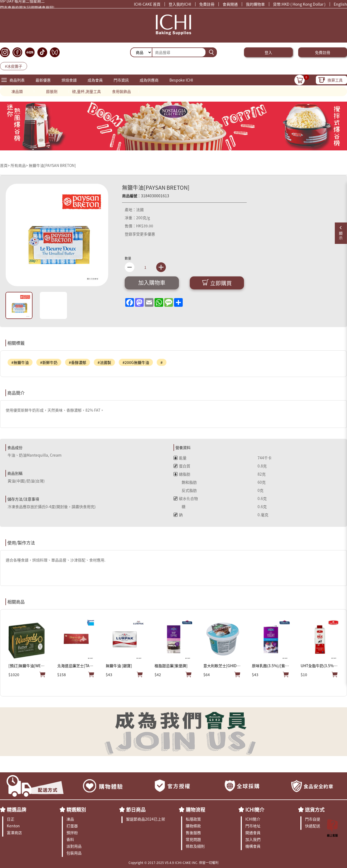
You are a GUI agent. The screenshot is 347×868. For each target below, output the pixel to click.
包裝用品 (74, 853)
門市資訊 (121, 80)
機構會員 (253, 846)
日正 (11, 819)
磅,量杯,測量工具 (86, 91)
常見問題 (193, 839)
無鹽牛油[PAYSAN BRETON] (52, 165)
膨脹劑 (52, 91)
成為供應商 (149, 80)
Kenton (13, 826)
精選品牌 (17, 809)
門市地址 (253, 826)
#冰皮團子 (14, 66)
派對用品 (74, 846)
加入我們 (253, 839)
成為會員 (95, 80)
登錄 (128, 234)
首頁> (5, 165)
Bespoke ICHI (181, 80)
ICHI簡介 (255, 809)
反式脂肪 (185, 490)
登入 (268, 52)
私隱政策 (193, 819)
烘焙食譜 (69, 80)
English (340, 4)
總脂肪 (182, 474)
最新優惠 (43, 80)
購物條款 (193, 826)
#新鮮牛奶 (49, 362)
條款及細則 (195, 846)
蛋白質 (182, 466)
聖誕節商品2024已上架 (146, 819)
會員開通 (230, 4)
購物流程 (195, 809)
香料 (70, 839)
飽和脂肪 (185, 482)
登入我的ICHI (180, 4)
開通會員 (253, 832)
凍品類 (17, 91)
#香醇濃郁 (78, 362)
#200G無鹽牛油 (136, 362)
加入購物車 (152, 283)
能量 (180, 458)
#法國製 (104, 362)
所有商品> (19, 165)
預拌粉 (72, 832)
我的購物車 (255, 4)
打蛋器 (72, 826)
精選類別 (76, 809)
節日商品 (136, 809)
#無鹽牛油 (20, 362)
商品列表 (17, 80)
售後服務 (193, 832)
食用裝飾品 (121, 91)
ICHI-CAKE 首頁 (147, 4)
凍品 (70, 819)
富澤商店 (14, 832)
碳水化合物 (186, 498)
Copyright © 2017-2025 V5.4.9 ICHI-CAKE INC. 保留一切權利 (173, 862)
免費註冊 (207, 4)
